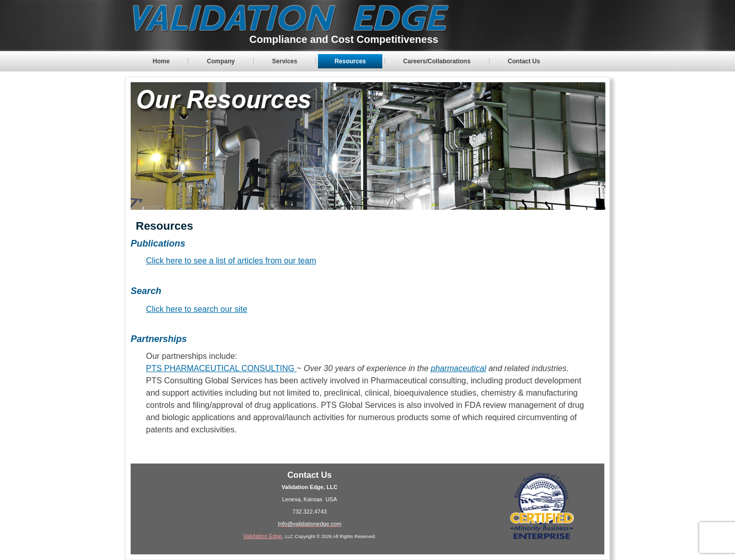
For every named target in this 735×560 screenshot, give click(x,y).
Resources (350, 61)
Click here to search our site (197, 309)
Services (285, 61)
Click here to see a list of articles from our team (231, 261)
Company (221, 61)
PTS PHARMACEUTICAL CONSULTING (221, 368)
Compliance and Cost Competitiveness (344, 39)
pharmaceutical (459, 368)
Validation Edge (262, 536)
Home (161, 61)
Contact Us (524, 61)
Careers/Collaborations (437, 61)
